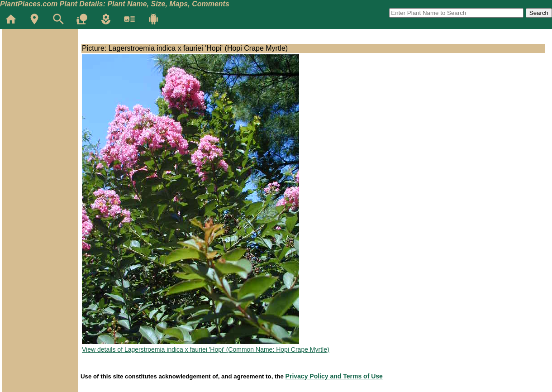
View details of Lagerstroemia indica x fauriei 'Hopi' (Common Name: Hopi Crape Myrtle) (206, 349)
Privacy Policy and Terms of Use (334, 376)
